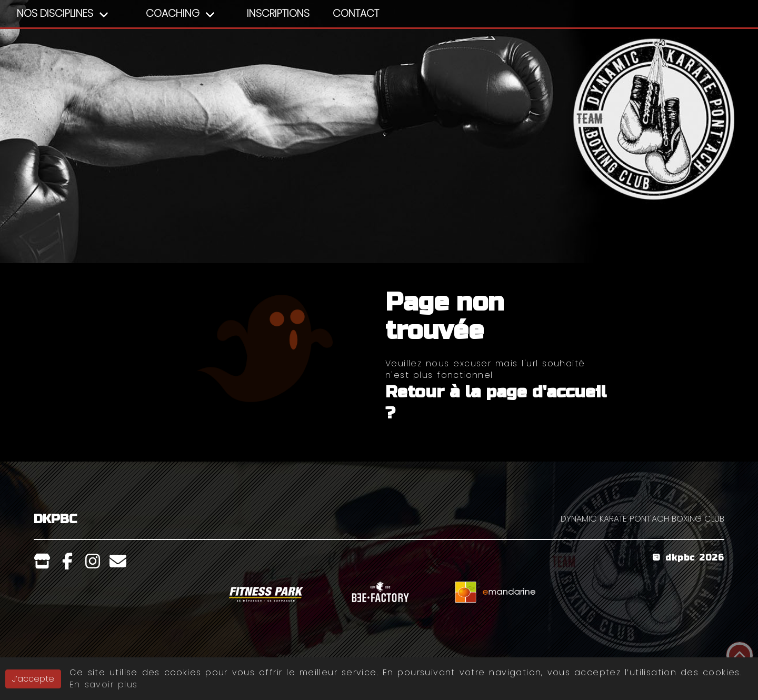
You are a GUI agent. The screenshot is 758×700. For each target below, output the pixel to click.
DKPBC (55, 519)
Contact (356, 13)
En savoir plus (103, 686)
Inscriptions (278, 13)
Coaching (173, 13)
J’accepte (33, 680)
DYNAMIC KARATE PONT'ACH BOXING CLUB (642, 519)
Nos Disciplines (55, 13)
